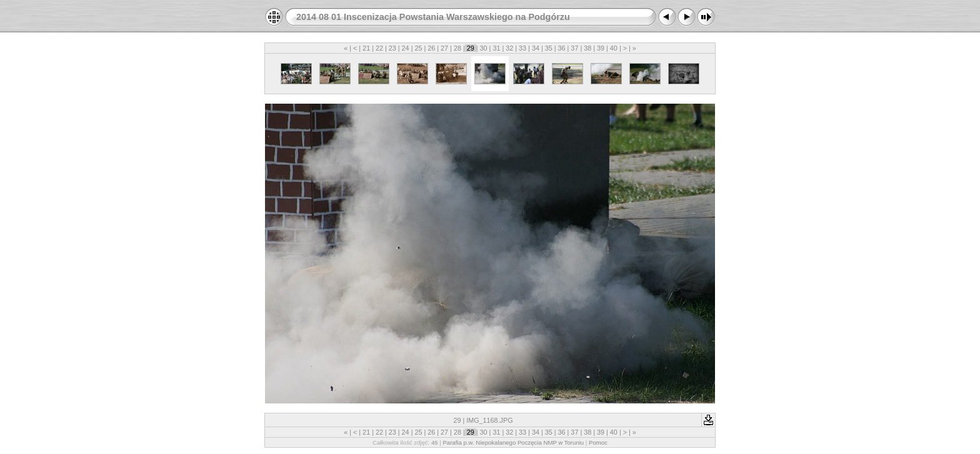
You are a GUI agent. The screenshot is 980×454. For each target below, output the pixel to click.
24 (406, 48)
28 (457, 48)
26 (431, 48)
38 (587, 48)
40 (614, 48)
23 (392, 48)
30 (484, 48)
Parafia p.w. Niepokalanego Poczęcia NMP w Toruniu (513, 442)
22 (379, 48)
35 (549, 48)
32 (509, 48)
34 (536, 48)
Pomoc (598, 442)
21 (366, 48)
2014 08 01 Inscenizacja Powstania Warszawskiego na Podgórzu (433, 17)
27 (444, 48)
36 (562, 48)
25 (418, 48)
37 (574, 48)
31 (496, 48)
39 (601, 48)
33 (522, 48)
